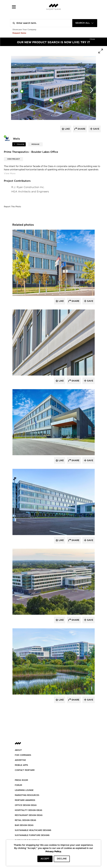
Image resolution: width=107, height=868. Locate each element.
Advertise (20, 760)
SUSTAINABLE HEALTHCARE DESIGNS (33, 830)
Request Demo (19, 33)
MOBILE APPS (21, 765)
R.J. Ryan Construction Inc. (28, 187)
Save (90, 301)
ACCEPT (45, 859)
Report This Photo (12, 207)
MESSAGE (35, 144)
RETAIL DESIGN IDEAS (25, 820)
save (96, 129)
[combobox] (85, 23)
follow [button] (20, 144)
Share (75, 301)
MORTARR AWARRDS (25, 800)
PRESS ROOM (21, 780)
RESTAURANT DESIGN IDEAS (29, 815)
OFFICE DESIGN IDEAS (26, 805)
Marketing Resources (27, 795)
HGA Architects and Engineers (30, 192)
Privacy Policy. (53, 851)
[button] (14, 7)
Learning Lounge (24, 790)
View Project (13, 159)
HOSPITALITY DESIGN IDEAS (29, 810)
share (81, 129)
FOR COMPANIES (23, 755)
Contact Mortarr (25, 770)
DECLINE (62, 859)
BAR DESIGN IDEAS (24, 825)
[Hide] (92, 39)
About (18, 750)
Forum (18, 785)
